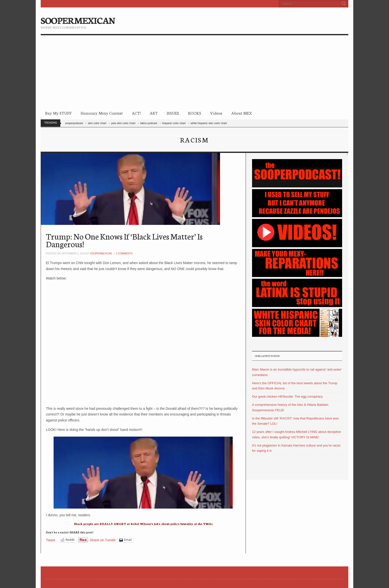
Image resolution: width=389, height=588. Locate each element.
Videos (216, 113)
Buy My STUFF (58, 113)
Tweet (50, 540)
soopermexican (101, 254)
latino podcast (149, 123)
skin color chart (97, 123)
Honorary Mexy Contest (102, 113)
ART (154, 113)
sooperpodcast (74, 123)
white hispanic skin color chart (209, 123)
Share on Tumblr (103, 540)
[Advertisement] (194, 72)
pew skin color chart (123, 123)
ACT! (136, 113)
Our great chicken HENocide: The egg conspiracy (287, 397)
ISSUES (173, 113)
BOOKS (195, 113)
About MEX (242, 113)
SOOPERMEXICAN (78, 20)
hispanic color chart (174, 123)
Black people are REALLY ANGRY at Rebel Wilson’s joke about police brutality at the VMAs (143, 524)
